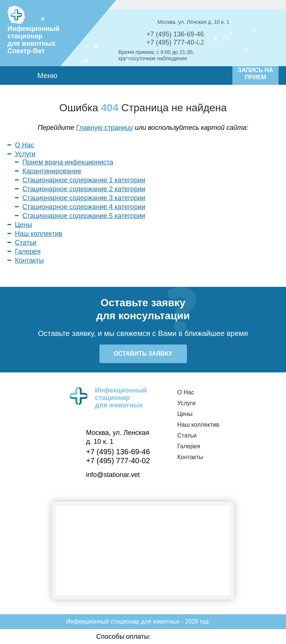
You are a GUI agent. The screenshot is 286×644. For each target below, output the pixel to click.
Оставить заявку (143, 354)
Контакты (29, 260)
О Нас (24, 145)
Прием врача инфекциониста (68, 162)
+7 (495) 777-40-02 (175, 42)
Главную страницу (104, 128)
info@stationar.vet (113, 475)
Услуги (25, 154)
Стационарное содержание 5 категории (84, 216)
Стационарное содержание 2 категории (84, 189)
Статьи (26, 243)
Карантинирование (52, 171)
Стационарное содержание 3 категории (84, 198)
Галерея (28, 251)
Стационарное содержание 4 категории (84, 207)
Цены (23, 225)
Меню (58, 76)
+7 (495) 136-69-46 (175, 34)
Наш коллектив (39, 234)
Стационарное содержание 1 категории (84, 180)
